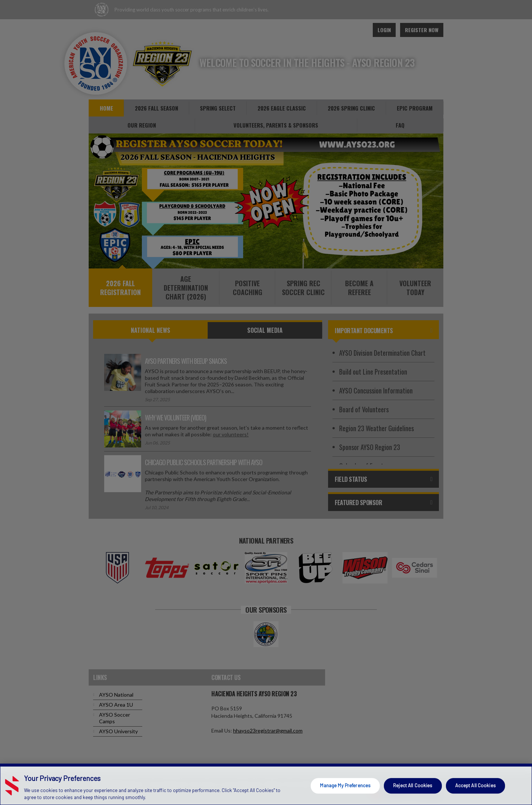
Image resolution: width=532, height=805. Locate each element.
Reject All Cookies (413, 785)
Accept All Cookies (475, 785)
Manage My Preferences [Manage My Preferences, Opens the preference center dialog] (345, 785)
